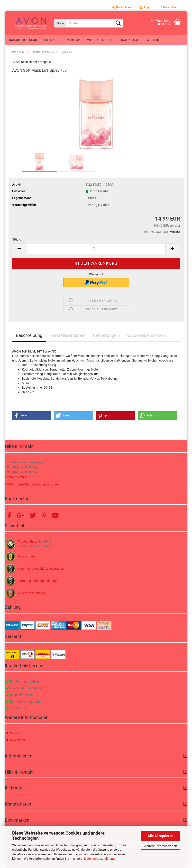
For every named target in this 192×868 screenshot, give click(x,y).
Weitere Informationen (160, 846)
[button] (123, 7)
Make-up (73, 40)
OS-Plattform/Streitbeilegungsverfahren (32, 484)
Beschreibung (29, 335)
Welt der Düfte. (100, 40)
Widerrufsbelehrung (31, 593)
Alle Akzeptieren (160, 836)
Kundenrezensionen (146, 335)
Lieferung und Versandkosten (38, 581)
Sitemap (16, 733)
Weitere (153, 40)
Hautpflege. (130, 40)
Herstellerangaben (68, 335)
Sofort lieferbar (23, 40)
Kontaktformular (16, 477)
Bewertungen (106, 335)
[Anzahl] (96, 249)
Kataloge (52, 40)
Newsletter (18, 740)
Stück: (17, 239)
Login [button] (146, 7)
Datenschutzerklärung (99, 859)
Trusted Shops (28, 541)
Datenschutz (27, 556)
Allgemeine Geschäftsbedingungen (42, 569)
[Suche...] (60, 23)
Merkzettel (168, 7)
